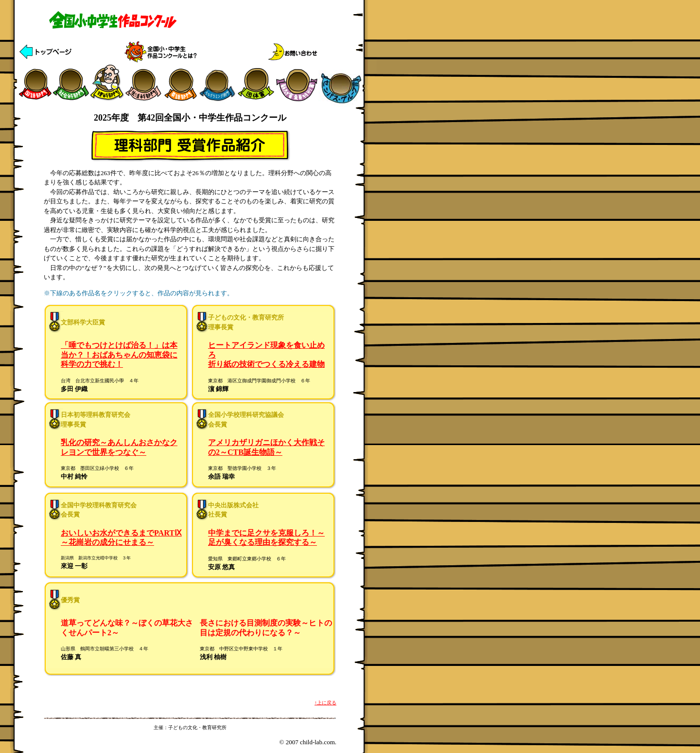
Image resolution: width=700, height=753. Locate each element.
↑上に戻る (325, 703)
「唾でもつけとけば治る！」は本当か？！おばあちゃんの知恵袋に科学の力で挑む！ (119, 355)
